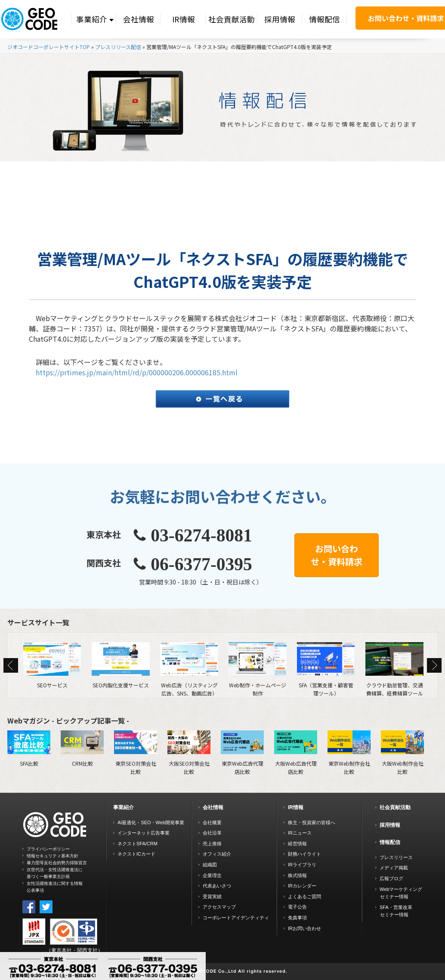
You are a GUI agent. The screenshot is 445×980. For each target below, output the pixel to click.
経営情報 (297, 844)
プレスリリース (396, 857)
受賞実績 (212, 897)
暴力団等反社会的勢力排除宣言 (57, 863)
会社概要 (212, 822)
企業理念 (212, 875)
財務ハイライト (304, 854)
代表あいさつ (217, 886)
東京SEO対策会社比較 (136, 753)
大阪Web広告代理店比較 (296, 753)
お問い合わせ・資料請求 (337, 555)
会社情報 (139, 19)
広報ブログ (391, 878)
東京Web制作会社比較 (349, 753)
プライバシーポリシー (48, 849)
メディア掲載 (394, 868)
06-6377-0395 (201, 564)
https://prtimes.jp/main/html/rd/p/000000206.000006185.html (137, 372)
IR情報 (184, 19)
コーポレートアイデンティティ (236, 918)
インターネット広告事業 (144, 833)
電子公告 (297, 907)
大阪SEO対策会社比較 (189, 753)
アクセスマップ (219, 907)
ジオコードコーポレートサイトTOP (49, 47)
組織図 (210, 865)
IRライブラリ (302, 865)
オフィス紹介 (217, 854)
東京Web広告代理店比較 (242, 753)
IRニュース (300, 833)
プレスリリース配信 (118, 47)
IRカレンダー (302, 886)
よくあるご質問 (304, 897)
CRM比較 (82, 748)
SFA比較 (29, 748)
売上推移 (212, 844)
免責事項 (297, 918)
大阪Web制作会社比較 (402, 753)
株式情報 (297, 875)
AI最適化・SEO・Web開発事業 (151, 822)
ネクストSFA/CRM (138, 844)
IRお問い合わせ (304, 928)
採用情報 (280, 19)
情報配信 (324, 19)
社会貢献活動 (232, 19)
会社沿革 (212, 833)
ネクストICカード (136, 854)
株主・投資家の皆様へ (312, 822)
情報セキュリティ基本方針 (53, 856)
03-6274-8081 (201, 535)
